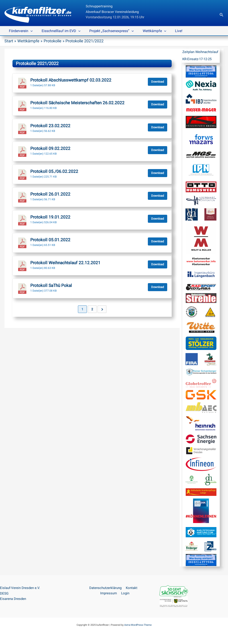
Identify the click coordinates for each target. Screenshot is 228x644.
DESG (4, 593)
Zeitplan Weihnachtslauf (200, 52)
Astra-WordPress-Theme (138, 625)
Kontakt (131, 588)
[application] (30, 31)
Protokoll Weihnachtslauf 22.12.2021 (65, 263)
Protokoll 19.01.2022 (50, 217)
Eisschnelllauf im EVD (58, 31)
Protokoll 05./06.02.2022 (54, 171)
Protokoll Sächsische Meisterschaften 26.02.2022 (77, 103)
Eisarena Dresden (13, 599)
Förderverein (20, 31)
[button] (222, 15)
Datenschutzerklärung (106, 588)
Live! (171, 31)
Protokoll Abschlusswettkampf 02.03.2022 (71, 80)
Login (125, 593)
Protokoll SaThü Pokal (51, 285)
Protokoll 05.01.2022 (50, 240)
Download (158, 81)
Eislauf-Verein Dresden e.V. (20, 588)
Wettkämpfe (148, 31)
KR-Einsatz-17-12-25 (197, 59)
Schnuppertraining (99, 6)
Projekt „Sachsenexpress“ (107, 31)
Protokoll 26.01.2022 (50, 194)
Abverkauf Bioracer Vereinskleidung (112, 12)
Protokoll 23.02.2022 (50, 126)
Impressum (109, 593)
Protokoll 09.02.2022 (50, 148)
